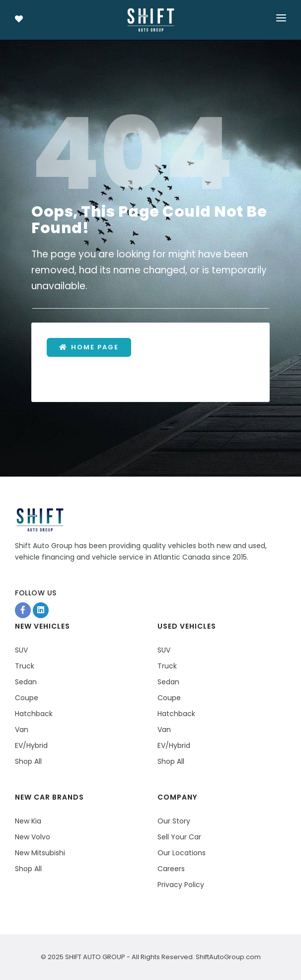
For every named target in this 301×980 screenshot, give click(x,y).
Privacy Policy (181, 885)
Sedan (26, 682)
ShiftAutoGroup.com (227, 957)
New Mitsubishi (40, 853)
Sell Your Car (179, 837)
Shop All (28, 761)
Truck (25, 666)
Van (22, 730)
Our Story (174, 821)
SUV (21, 650)
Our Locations (182, 853)
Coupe (27, 698)
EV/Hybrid (31, 745)
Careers (171, 869)
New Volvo (33, 837)
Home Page (89, 347)
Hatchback (34, 714)
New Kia (28, 821)
